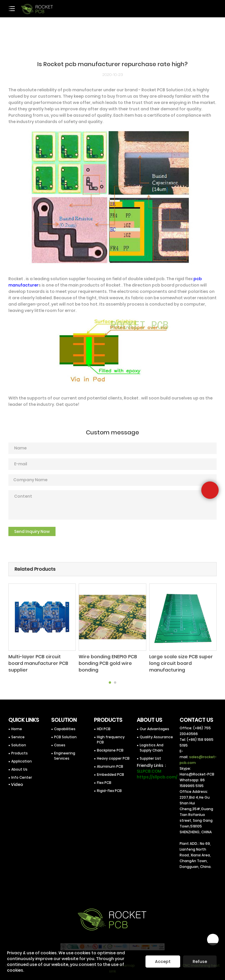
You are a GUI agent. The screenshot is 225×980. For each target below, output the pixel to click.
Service (18, 733)
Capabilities (65, 725)
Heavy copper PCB (113, 755)
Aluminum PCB (110, 763)
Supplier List (150, 755)
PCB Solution (65, 733)
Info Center (22, 774)
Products (20, 749)
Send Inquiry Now (32, 531)
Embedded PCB (110, 771)
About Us (19, 766)
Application (22, 757)
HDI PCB (104, 725)
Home (17, 725)
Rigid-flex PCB (109, 787)
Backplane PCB (110, 746)
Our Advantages (154, 725)
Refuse (200, 962)
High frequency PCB (111, 736)
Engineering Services (65, 752)
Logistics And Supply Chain (152, 744)
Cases (60, 741)
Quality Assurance (156, 733)
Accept (163, 962)
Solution (19, 741)
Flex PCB (104, 779)
